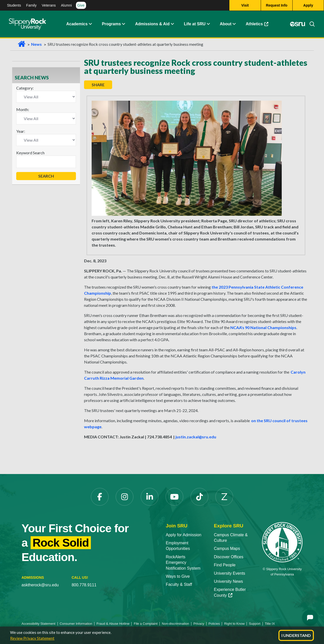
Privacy (199, 624)
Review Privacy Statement (32, 638)
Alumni (66, 5)
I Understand (296, 635)
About (226, 24)
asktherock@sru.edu (40, 585)
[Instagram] (125, 497)
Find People (225, 565)
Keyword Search (30, 153)
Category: (25, 88)
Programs (112, 24)
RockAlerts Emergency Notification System (183, 563)
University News (228, 581)
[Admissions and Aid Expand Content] (172, 24)
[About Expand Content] (123, 24)
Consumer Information (76, 624)
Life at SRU (195, 24)
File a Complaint (146, 624)
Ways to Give (178, 576)
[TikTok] (199, 497)
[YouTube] (174, 497)
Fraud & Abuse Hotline (113, 624)
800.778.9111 (84, 585)
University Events (230, 573)
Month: (23, 109)
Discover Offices (229, 557)
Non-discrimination (175, 624)
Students (14, 5)
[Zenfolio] (224, 497)
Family (31, 5)
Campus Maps (227, 549)
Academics (77, 24)
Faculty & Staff (179, 584)
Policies (214, 624)
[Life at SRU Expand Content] (208, 24)
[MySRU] (298, 24)
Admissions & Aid (152, 24)
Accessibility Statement (38, 624)
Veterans (49, 5)
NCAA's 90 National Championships (263, 327)
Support (255, 624)
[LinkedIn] (150, 497)
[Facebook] (100, 497)
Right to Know (234, 624)
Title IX (270, 624)
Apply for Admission (184, 535)
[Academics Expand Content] (90, 24)
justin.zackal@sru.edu (196, 437)
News (36, 44)
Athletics (257, 24)
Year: (21, 131)
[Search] (310, 24)
